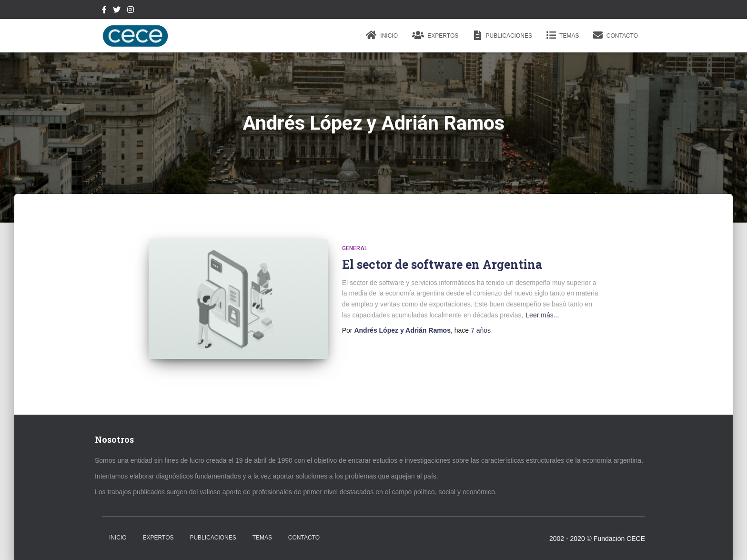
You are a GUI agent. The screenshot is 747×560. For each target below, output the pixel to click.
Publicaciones (502, 35)
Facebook (104, 11)
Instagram (131, 11)
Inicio (382, 35)
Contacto (616, 35)
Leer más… (543, 315)
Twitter (117, 11)
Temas (563, 35)
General (355, 248)
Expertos (435, 35)
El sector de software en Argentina (442, 264)
